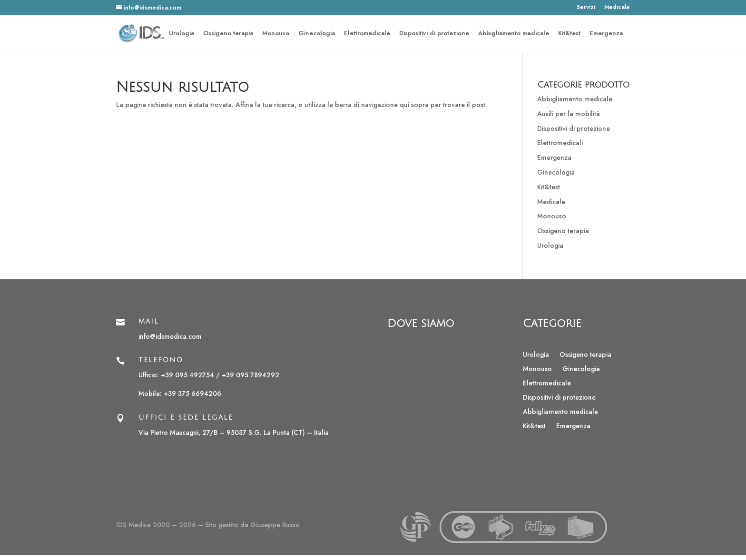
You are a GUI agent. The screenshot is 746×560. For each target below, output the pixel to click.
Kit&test (569, 34)
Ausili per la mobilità (569, 114)
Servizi (586, 8)
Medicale (617, 8)
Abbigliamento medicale (514, 34)
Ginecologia (317, 34)
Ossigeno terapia (228, 34)
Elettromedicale (367, 34)
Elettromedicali (560, 143)
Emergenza (606, 34)
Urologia (182, 34)
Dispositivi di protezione (434, 34)
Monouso (276, 34)
